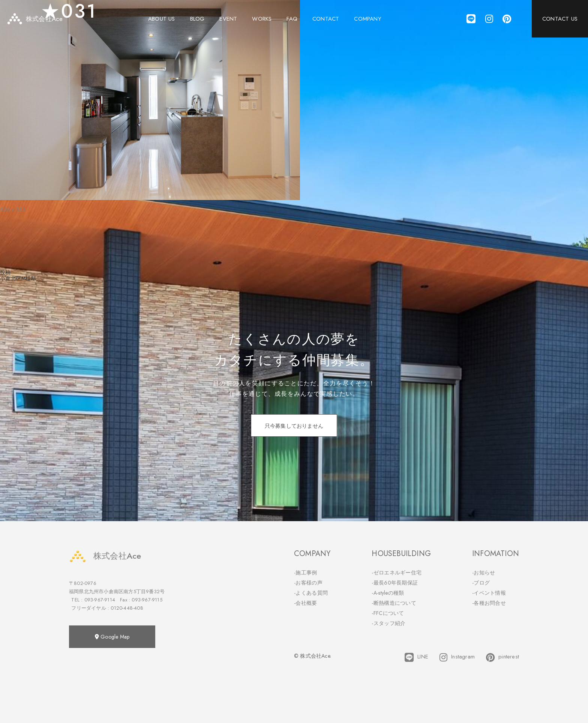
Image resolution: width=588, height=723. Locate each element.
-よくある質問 (311, 593)
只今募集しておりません (294, 426)
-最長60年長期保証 (395, 583)
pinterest (502, 657)
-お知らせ (484, 573)
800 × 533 (13, 210)
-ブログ (481, 583)
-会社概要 (306, 603)
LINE (416, 657)
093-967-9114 (100, 600)
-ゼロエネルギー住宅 (397, 573)
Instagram (457, 657)
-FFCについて (388, 613)
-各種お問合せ (489, 603)
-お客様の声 (308, 583)
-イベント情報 (489, 593)
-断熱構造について (394, 603)
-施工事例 (306, 573)
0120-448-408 (127, 608)
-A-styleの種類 (388, 593)
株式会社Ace (105, 556)
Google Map (112, 637)
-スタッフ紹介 (388, 623)
